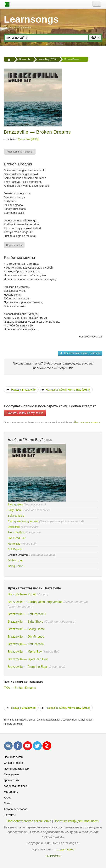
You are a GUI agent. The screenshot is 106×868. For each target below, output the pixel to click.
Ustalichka (14, 527)
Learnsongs (31, 19)
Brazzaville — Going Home (26, 629)
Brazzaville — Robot (22, 594)
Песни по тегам (14, 757)
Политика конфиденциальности (76, 821)
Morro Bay (14, 544)
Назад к (21, 390)
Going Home (15, 566)
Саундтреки (11, 774)
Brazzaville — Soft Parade (26, 644)
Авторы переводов (16, 809)
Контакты (10, 815)
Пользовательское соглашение (29, 821)
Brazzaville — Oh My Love (26, 637)
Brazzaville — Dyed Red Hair (28, 659)
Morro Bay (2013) (28, 139)
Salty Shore (15, 510)
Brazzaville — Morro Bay (25, 652)
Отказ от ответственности (87, 422)
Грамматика (11, 780)
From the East (16, 532)
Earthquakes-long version (23, 521)
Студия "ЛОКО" (66, 850)
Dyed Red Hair (17, 538)
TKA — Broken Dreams (20, 688)
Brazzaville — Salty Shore (26, 622)
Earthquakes (15, 504)
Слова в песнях (14, 763)
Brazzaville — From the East (27, 667)
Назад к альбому (65, 390)
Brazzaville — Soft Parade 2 (27, 614)
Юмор (8, 798)
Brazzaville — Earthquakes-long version (35, 602)
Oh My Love (15, 560)
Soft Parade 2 (16, 516)
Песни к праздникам (17, 769)
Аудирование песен (16, 786)
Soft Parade (15, 549)
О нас (7, 803)
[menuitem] (20, 152)
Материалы (11, 792)
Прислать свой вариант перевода (80, 353)
